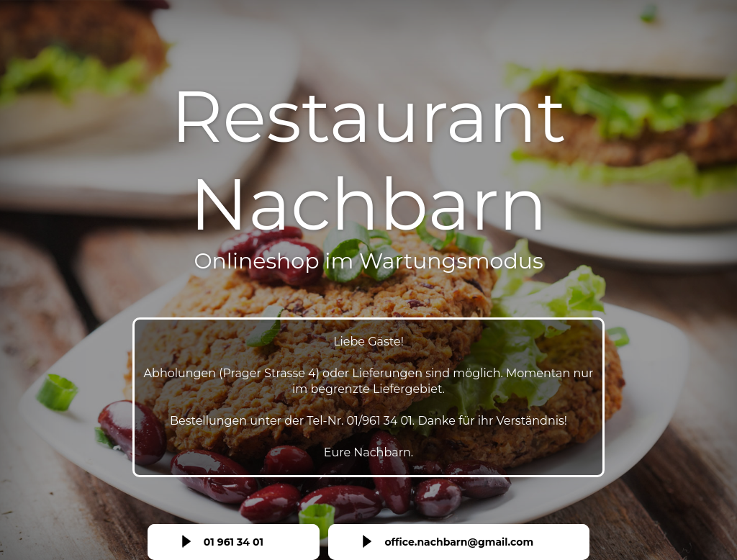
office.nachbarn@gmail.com (459, 542)
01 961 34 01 (234, 542)
